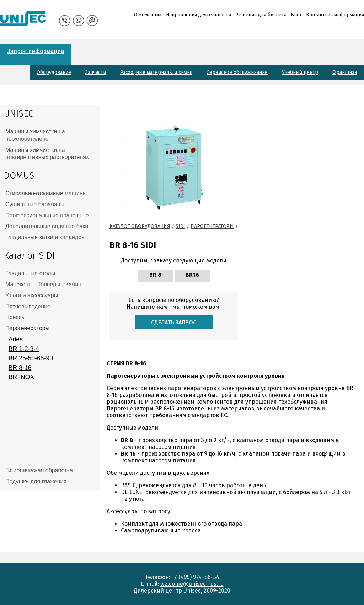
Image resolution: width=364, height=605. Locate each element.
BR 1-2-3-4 (24, 349)
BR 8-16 (20, 368)
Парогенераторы (212, 226)
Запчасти (96, 72)
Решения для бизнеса (261, 15)
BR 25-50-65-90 (31, 358)
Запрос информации (36, 51)
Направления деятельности (199, 15)
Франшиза (345, 72)
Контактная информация (335, 15)
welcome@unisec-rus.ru (192, 584)
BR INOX (21, 377)
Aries (16, 339)
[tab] (50, 136)
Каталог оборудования (140, 226)
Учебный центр (300, 72)
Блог (296, 15)
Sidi (180, 226)
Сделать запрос (174, 322)
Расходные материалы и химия (156, 72)
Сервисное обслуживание (237, 72)
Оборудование (54, 72)
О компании (148, 15)
